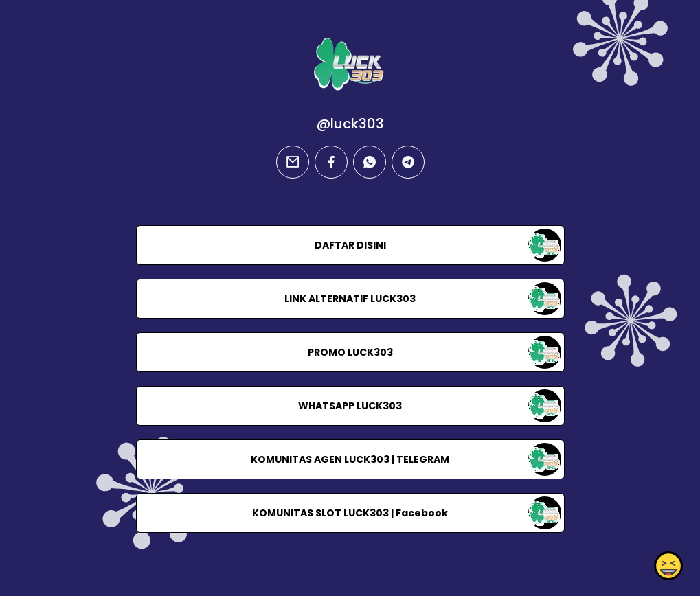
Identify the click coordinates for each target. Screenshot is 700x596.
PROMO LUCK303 (350, 352)
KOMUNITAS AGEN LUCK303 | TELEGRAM (350, 459)
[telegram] (408, 162)
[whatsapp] (370, 162)
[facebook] (331, 162)
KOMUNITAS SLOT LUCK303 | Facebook (350, 513)
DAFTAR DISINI (350, 245)
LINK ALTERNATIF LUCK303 (350, 299)
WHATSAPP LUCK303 (350, 406)
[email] (293, 162)
